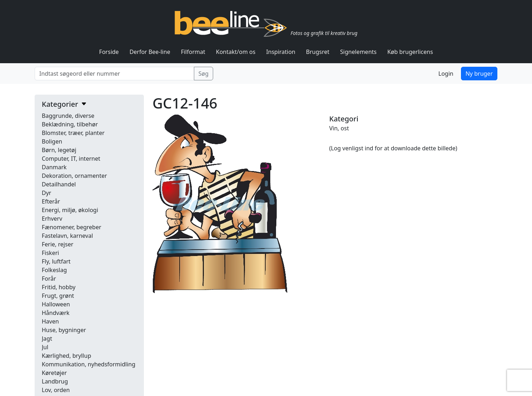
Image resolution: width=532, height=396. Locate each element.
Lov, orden (56, 390)
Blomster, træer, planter (73, 133)
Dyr (46, 193)
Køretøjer (54, 373)
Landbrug (55, 381)
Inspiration (281, 52)
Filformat (193, 52)
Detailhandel (59, 184)
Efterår (51, 201)
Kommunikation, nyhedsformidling (89, 364)
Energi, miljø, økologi (70, 210)
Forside (109, 52)
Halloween (56, 304)
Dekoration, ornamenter (74, 176)
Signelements (358, 52)
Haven (50, 321)
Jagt (47, 339)
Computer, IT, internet (71, 159)
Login (446, 74)
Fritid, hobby (59, 287)
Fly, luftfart (56, 261)
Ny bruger (479, 74)
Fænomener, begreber (72, 227)
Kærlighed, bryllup (66, 356)
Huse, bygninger (64, 330)
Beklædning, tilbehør (70, 124)
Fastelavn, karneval (67, 236)
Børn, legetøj (59, 150)
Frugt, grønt (58, 296)
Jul (45, 347)
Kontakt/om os (236, 52)
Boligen (52, 141)
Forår (49, 279)
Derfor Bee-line (150, 52)
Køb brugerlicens (410, 52)
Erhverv (52, 219)
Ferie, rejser (57, 244)
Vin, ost (339, 128)
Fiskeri (50, 253)
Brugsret (318, 52)
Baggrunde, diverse (68, 116)
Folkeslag (54, 270)
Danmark (54, 167)
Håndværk (56, 313)
